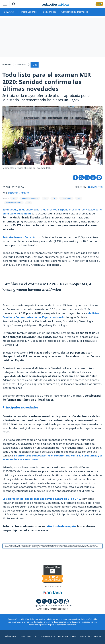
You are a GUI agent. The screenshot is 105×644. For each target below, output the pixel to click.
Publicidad (25, 636)
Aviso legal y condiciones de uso (52, 608)
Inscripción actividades (91, 636)
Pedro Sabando (29, 12)
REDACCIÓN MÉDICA (19, 193)
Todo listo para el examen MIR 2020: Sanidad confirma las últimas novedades (47, 81)
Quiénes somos (10, 636)
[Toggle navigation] (5, 4)
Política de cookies (67, 636)
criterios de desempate (60, 525)
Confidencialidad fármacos (75, 12)
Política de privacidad (44, 636)
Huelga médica (49, 12)
